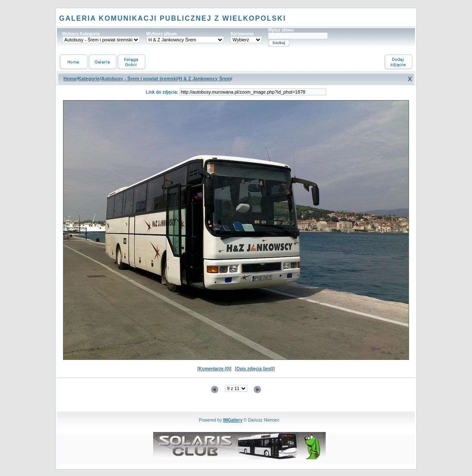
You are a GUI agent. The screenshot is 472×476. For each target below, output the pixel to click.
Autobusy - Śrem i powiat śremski (139, 79)
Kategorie (89, 79)
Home (70, 79)
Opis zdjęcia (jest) (255, 369)
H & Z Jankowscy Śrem (205, 79)
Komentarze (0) (214, 369)
